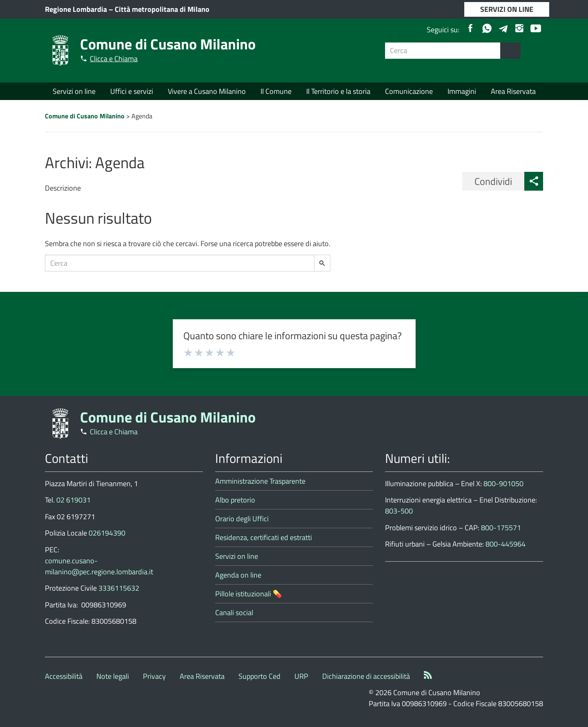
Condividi (493, 181)
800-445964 (506, 544)
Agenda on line (238, 575)
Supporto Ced (259, 676)
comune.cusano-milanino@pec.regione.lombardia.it (99, 566)
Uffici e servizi (132, 91)
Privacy (154, 676)
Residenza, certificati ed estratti (264, 537)
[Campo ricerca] (443, 51)
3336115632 (119, 588)
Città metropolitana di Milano (162, 9)
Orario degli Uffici (242, 519)
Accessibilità (64, 676)
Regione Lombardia (76, 9)
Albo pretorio (235, 500)
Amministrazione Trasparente (260, 481)
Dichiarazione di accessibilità (366, 676)
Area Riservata (513, 91)
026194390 (107, 533)
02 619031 (73, 500)
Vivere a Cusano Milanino (207, 91)
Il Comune (276, 91)
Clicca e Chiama (114, 59)
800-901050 (503, 484)
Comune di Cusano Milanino (168, 44)
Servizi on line (74, 91)
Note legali (113, 676)
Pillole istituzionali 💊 (248, 594)
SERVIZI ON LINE (507, 9)
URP (301, 676)
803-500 (399, 511)
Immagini (462, 91)
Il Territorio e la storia (338, 91)
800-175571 (501, 528)
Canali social (234, 613)
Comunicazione (409, 91)
